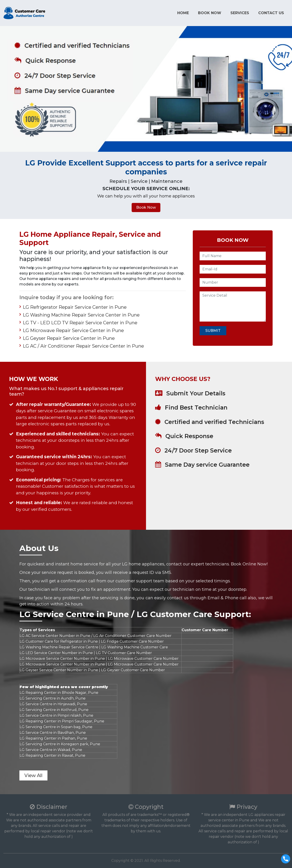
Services (240, 13)
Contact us (271, 13)
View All (33, 775)
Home (183, 13)
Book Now (210, 13)
